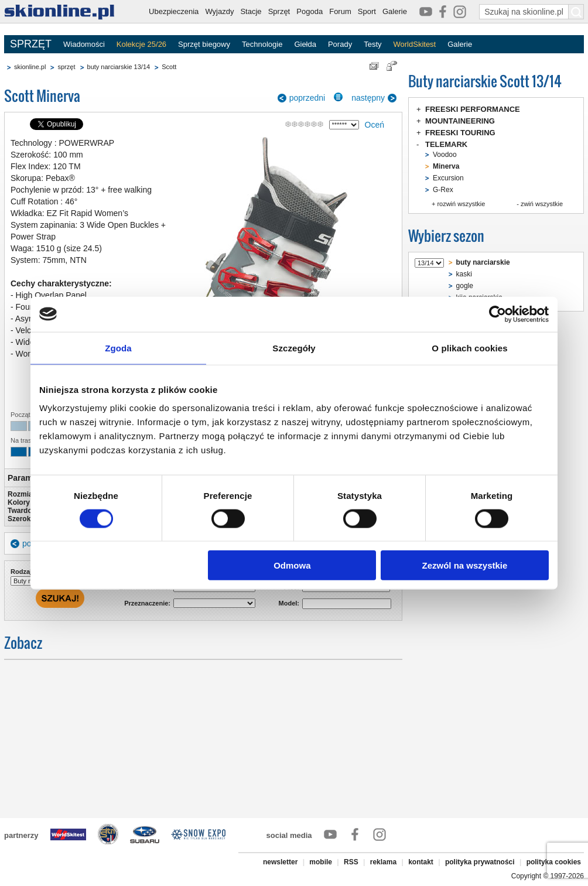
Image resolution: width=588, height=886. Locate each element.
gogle (465, 286)
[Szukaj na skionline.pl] (576, 12)
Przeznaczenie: (147, 603)
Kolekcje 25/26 (141, 44)
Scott (169, 67)
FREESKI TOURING (460, 133)
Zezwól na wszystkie (465, 565)
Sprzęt (279, 11)
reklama (383, 862)
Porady (340, 44)
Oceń (375, 125)
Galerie (395, 11)
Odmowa (292, 565)
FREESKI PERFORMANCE (473, 109)
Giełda (305, 44)
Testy (372, 44)
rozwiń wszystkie (461, 204)
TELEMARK (446, 144)
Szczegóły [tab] (294, 348)
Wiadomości (84, 44)
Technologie (262, 44)
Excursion (448, 178)
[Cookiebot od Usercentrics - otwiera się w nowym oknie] (498, 314)
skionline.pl (30, 67)
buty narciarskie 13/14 (119, 67)
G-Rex (443, 190)
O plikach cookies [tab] (469, 348)
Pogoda (310, 11)
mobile (321, 862)
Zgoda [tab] (118, 348)
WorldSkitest (415, 44)
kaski (464, 274)
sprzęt (66, 67)
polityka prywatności (480, 862)
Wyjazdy (219, 11)
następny (368, 98)
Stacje (251, 11)
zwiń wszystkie (542, 204)
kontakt (421, 862)
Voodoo (445, 155)
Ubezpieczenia (174, 11)
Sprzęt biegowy (204, 44)
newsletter (280, 862)
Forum (340, 11)
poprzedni (307, 98)
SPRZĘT (31, 44)
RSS (351, 862)
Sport (367, 11)
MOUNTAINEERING (460, 121)
